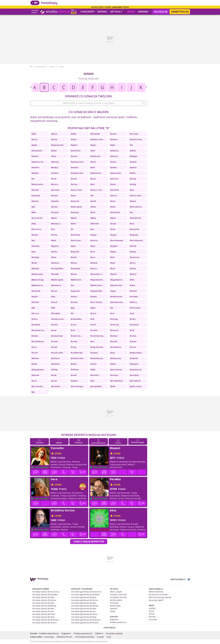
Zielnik (113, 612)
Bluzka (133, 269)
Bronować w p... (38, 330)
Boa (73, 286)
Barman (35, 190)
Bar (33, 179)
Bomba (94, 297)
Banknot (55, 173)
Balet (93, 151)
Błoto (132, 280)
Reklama (99, 634)
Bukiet (113, 364)
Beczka (54, 207)
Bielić (54, 241)
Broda (133, 319)
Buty (92, 381)
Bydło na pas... (136, 387)
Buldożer (75, 370)
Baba (34, 134)
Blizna (133, 263)
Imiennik (143, 12)
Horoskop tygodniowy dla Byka (84, 603)
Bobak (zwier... (97, 286)
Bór (72, 314)
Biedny (54, 235)
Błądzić (114, 274)
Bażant (133, 201)
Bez (132, 213)
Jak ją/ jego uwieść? (156, 600)
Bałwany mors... (78, 162)
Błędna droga (38, 280)
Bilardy (133, 246)
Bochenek (36, 291)
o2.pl (109, 637)
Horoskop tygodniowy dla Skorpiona (86, 620)
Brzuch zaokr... (58, 353)
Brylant (133, 342)
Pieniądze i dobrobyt (118, 595)
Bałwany (55, 162)
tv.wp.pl (100, 637)
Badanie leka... (136, 140)
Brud (132, 330)
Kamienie (114, 609)
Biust (112, 258)
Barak (54, 179)
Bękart (113, 218)
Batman (35, 201)
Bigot (93, 246)
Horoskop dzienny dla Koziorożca (46, 592)
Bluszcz (94, 269)
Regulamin (114, 620)
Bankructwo (96, 173)
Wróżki (152, 614)
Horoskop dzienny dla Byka (43, 603)
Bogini (113, 291)
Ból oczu (35, 314)
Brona (74, 325)
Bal (131, 145)
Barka (113, 185)
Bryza (34, 347)
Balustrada (95, 156)
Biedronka (75, 235)
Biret (93, 252)
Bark (93, 185)
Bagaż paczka (57, 145)
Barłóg (133, 185)
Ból (112, 308)
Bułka (93, 370)
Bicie (132, 224)
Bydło (113, 387)
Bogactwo (75, 291)
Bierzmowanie (117, 241)
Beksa (113, 207)
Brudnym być (57, 336)
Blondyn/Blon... (58, 269)
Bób (33, 308)
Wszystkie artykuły (114, 634)
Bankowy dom (77, 173)
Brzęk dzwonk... (97, 347)
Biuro (93, 258)
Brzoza (133, 347)
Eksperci (102, 12)
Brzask (54, 347)
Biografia (75, 252)
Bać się (35, 140)
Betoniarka (115, 213)
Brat (92, 319)
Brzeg (74, 347)
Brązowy (114, 319)
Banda (113, 162)
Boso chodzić (96, 302)
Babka (74, 134)
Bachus (113, 134)
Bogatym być (96, 291)
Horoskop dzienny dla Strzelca (44, 623)
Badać (74, 140)
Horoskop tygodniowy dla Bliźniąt (85, 606)
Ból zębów (56, 314)
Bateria (114, 196)
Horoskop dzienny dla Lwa (43, 612)
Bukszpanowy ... (38, 370)
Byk (33, 392)
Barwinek (114, 190)
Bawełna (55, 201)
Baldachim (76, 151)
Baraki (74, 179)
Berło (93, 213)
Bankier (114, 168)
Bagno (93, 145)
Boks (53, 297)
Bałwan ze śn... (38, 162)
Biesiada (35, 246)
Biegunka (134, 235)
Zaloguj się (161, 12)
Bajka (113, 145)
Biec (92, 229)
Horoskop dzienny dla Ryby (43, 598)
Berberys (75, 213)
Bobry (133, 286)
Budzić (74, 364)
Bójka (93, 308)
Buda (113, 353)
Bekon (93, 207)
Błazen (74, 274)
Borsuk (54, 302)
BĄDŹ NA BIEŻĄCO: (180, 580)
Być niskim (56, 387)
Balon (54, 156)
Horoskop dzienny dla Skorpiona (45, 620)
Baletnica (114, 151)
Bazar (113, 201)
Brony (54, 330)
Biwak (34, 263)
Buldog (54, 370)
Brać (112, 314)
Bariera (55, 185)
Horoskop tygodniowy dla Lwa (83, 612)
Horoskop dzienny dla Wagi (43, 617)
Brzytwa (94, 353)
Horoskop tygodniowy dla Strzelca (85, 623)
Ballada (35, 156)
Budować (55, 359)
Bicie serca (36, 229)
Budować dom (77, 359)
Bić (72, 229)
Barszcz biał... (77, 190)
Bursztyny (134, 375)
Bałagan (134, 156)
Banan (93, 162)
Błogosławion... (117, 280)
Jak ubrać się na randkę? (158, 595)
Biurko (74, 258)
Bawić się (75, 201)
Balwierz (114, 156)
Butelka (74, 381)
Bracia (93, 314)
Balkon (133, 151)
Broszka (94, 330)
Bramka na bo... (58, 319)
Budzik (94, 364)
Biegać (94, 235)
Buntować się (136, 370)
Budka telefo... (136, 353)
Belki (34, 213)
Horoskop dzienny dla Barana (44, 600)
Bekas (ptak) (76, 207)
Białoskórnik (135, 218)
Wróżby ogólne (116, 600)
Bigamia (55, 246)
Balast (54, 151)
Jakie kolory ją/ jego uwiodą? (160, 598)
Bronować (134, 325)
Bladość (94, 263)
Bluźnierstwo (37, 274)
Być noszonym (77, 387)
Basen (74, 196)
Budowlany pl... (97, 359)
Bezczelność (37, 218)
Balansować (37, 151)
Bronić (93, 325)
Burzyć (54, 381)
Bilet (34, 252)
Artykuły (117, 11)
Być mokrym (135, 381)
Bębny (93, 218)
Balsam (74, 156)
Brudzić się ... (76, 336)
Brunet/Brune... (38, 342)
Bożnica (133, 302)
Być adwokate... (117, 381)
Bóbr (53, 308)
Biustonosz (135, 258)
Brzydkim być (77, 353)
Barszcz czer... (97, 190)
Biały (34, 224)
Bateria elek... (136, 196)
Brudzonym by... (98, 336)
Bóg (73, 308)
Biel (33, 241)
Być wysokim (96, 387)
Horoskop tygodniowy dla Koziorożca (86, 592)
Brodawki (36, 325)
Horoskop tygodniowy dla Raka (84, 609)
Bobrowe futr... (117, 286)
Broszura (114, 330)
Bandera (35, 168)
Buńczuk (35, 375)
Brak (132, 314)
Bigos (73, 246)
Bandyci (55, 168)
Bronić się (114, 325)
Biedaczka (135, 229)
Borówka (134, 297)
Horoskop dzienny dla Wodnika (45, 595)
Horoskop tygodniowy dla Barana (85, 600)
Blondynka (76, 269)
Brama (35, 319)
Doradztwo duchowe (118, 598)
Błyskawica (56, 286)
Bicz (53, 229)
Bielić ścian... (76, 241)
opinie (58, 454)
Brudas (35, 336)
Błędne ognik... (58, 280)
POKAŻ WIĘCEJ (110, 628)
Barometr (55, 190)
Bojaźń (35, 297)
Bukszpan (134, 364)
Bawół (93, 201)
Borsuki (74, 302)
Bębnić (74, 218)
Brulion (133, 336)
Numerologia (115, 606)
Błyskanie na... (38, 286)
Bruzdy (74, 342)
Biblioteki (95, 224)
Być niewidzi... (38, 387)
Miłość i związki (116, 592)
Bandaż (133, 162)
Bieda (113, 229)
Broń (73, 330)
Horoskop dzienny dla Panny (44, 614)
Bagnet (74, 145)
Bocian (54, 291)
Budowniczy (116, 359)
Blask (113, 263)
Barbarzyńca (37, 185)
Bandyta (75, 168)
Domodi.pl (49, 637)
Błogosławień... (97, 280)
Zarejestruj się (180, 12)
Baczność (134, 134)
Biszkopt (35, 258)
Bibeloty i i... (56, 224)
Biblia (73, 224)
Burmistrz (95, 375)
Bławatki (55, 274)
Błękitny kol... (77, 280)
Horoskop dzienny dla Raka (43, 609)
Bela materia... (136, 207)
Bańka (133, 173)
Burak (54, 375)
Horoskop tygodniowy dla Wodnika (85, 595)
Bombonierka (116, 297)
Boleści (74, 297)
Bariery (74, 185)
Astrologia (114, 603)
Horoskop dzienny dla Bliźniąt (44, 606)
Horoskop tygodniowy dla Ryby (84, 598)
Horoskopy (88, 12)
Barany (133, 179)
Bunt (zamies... (117, 370)
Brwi (93, 342)
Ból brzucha (135, 308)
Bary (132, 190)
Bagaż (34, 145)
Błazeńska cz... (97, 274)
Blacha (74, 263)
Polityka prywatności (118, 622)
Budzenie (55, 364)
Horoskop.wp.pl (41, 67)
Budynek (134, 359)
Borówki (35, 302)
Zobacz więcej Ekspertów (89, 542)
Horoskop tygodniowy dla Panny (84, 614)
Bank (93, 168)
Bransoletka (76, 319)
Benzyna (55, 213)
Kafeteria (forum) (64, 637)
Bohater (134, 291)
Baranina (114, 179)
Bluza (113, 269)
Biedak (35, 235)
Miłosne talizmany (156, 592)
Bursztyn (114, 375)
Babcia (54, 134)
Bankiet (35, 173)
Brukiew (114, 336)
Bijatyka (114, 246)
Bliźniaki (35, 269)
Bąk (33, 207)
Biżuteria (55, 263)
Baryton (55, 196)
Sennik (131, 12)
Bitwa (54, 258)
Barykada (36, 196)
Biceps (113, 224)
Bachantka (95, 134)
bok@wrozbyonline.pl (49, 634)
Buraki (74, 375)
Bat (92, 196)
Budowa (35, 359)
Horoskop (153, 620)
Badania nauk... (97, 140)
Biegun (113, 235)
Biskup (113, 252)
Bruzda (54, 342)
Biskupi (133, 252)
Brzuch (35, 353)
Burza (34, 381)
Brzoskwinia (116, 347)
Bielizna (94, 241)
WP (31, 67)
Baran (93, 179)
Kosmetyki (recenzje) (85, 637)
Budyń (34, 364)
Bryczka (114, 342)
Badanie (114, 140)
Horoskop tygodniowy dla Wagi (84, 617)
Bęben (54, 218)
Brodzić (55, 325)
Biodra (54, 252)
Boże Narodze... (117, 302)
